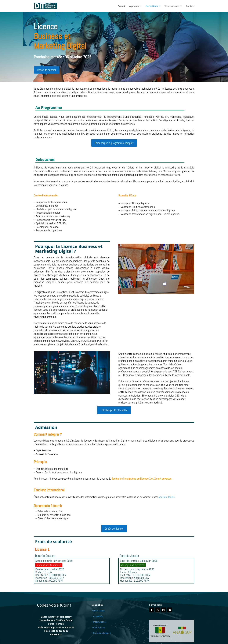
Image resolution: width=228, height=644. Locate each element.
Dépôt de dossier (47, 70)
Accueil (122, 6)
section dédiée (167, 497)
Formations (152, 6)
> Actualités (97, 616)
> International (99, 622)
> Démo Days (98, 611)
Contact (190, 6)
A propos (134, 6)
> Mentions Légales (101, 633)
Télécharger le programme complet (114, 143)
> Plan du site (98, 627)
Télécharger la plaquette (114, 410)
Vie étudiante (172, 6)
